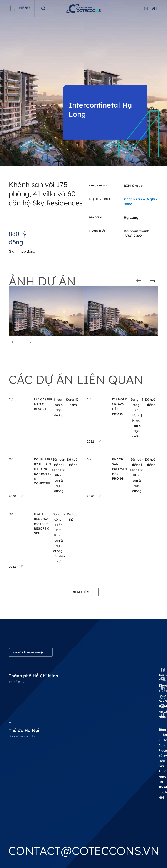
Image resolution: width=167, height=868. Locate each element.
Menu (24, 8)
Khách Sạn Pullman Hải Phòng (119, 469)
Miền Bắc (59, 470)
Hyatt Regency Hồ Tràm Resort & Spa (42, 524)
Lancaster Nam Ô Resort (43, 404)
